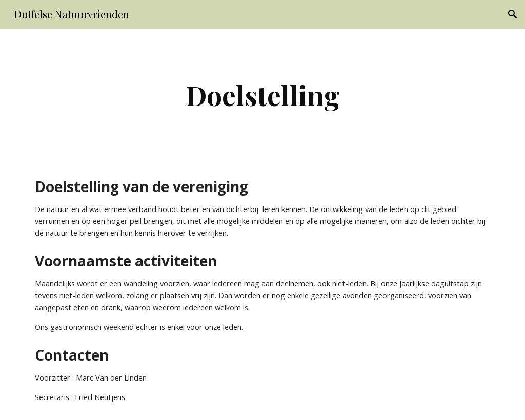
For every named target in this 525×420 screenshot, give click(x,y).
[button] (513, 14)
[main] (263, 95)
